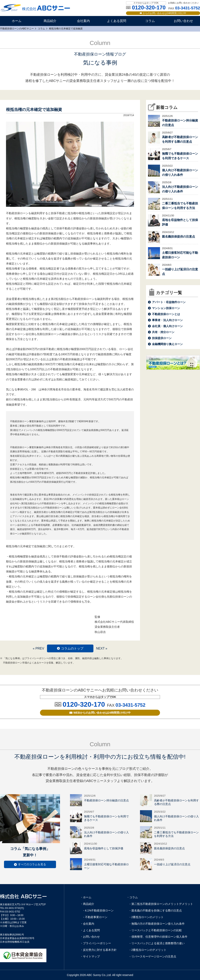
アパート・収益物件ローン (169, 302)
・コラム (132, 897)
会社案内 (83, 21)
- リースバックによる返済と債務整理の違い (157, 943)
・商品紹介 (87, 904)
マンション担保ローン (166, 308)
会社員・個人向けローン (167, 326)
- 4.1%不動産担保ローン (98, 910)
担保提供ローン (162, 338)
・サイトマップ (90, 956)
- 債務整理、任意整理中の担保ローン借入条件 (158, 937)
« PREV (38, 648)
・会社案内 (87, 924)
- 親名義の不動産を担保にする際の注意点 (156, 910)
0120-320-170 (84, 704)
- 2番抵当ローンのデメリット (148, 950)
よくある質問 (117, 21)
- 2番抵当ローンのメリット (147, 917)
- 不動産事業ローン (95, 917)
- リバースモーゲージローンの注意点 (153, 956)
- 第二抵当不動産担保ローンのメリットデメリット (161, 904)
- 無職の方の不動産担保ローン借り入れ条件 (157, 924)
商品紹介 (50, 21)
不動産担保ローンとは (166, 314)
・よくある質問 (90, 930)
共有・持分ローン (163, 332)
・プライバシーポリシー (96, 943)
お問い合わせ (183, 21)
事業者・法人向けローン (167, 320)
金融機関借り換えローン (167, 344)
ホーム (17, 21)
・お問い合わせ (90, 937)
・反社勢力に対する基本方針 (98, 950)
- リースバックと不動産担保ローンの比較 (156, 930)
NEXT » (102, 648)
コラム (150, 21)
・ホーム (86, 897)
